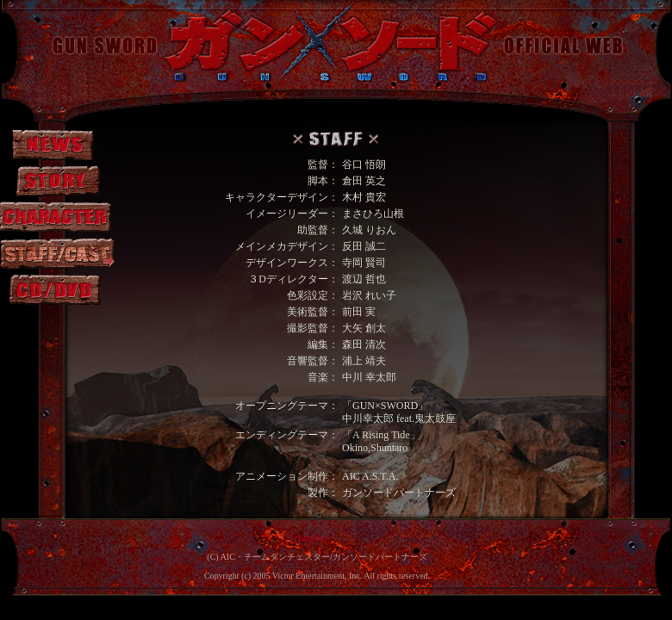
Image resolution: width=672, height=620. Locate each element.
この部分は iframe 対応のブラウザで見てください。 (336, 316)
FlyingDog (308, 538)
